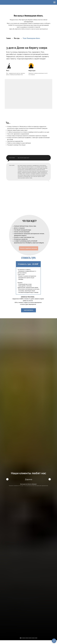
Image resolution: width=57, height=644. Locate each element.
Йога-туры (17, 38)
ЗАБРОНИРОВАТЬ (29, 401)
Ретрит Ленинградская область (31, 38)
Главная (8, 38)
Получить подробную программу (28, 339)
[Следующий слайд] (50, 570)
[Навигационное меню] (54, 2)
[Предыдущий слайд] (7, 570)
